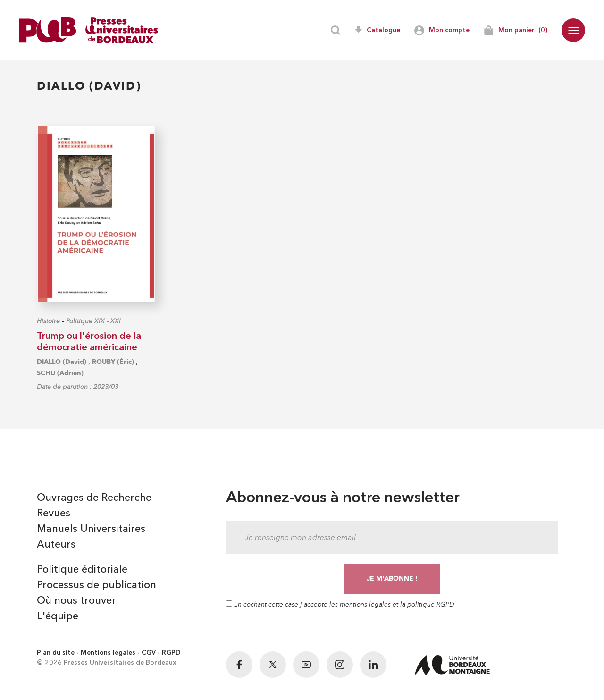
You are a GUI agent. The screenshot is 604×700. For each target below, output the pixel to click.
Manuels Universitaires (91, 529)
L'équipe (58, 616)
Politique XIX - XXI (93, 321)
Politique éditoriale (82, 570)
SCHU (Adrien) (60, 373)
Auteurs (56, 545)
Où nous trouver (76, 601)
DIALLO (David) (62, 362)
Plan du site (56, 653)
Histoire (48, 321)
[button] (573, 30)
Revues (54, 514)
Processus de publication (96, 585)
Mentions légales (108, 653)
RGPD (171, 653)
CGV (149, 653)
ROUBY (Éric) (113, 362)
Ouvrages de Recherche (94, 498)
